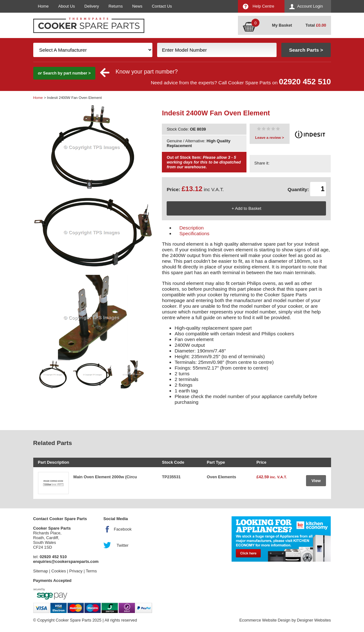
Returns (116, 6)
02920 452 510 (305, 82)
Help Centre (263, 6)
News (137, 6)
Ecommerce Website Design (265, 620)
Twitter (123, 545)
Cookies (59, 571)
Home (43, 6)
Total (316, 25)
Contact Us (162, 6)
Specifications (194, 233)
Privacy (76, 571)
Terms (91, 571)
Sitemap (41, 571)
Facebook (123, 529)
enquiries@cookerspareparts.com (66, 561)
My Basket (282, 25)
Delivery (92, 6)
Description (192, 228)
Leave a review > (269, 138)
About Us (67, 6)
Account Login (310, 6)
